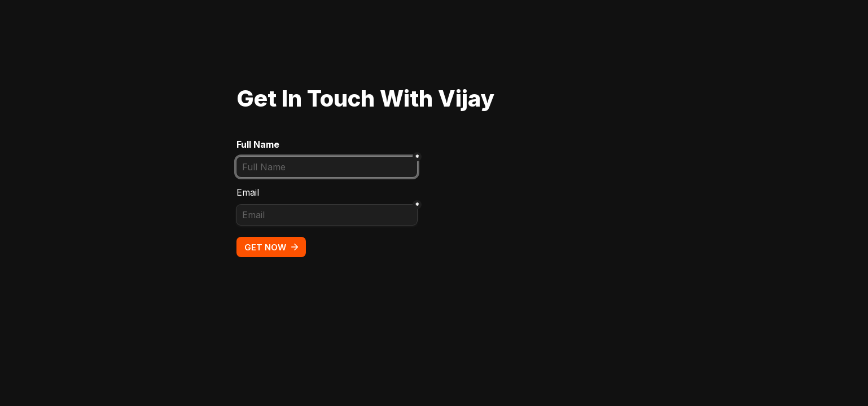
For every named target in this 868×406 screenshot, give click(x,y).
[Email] (327, 215)
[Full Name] (327, 167)
